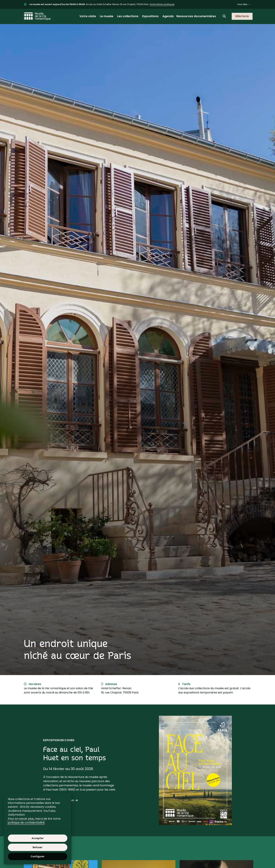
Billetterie (242, 16)
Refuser (38, 847)
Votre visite (88, 16)
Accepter (38, 838)
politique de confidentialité (26, 823)
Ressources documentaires (196, 16)
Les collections (128, 16)
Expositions (150, 16)
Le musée (107, 16)
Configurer (38, 856)
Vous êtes (242, 4)
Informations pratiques (162, 4)
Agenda (168, 16)
